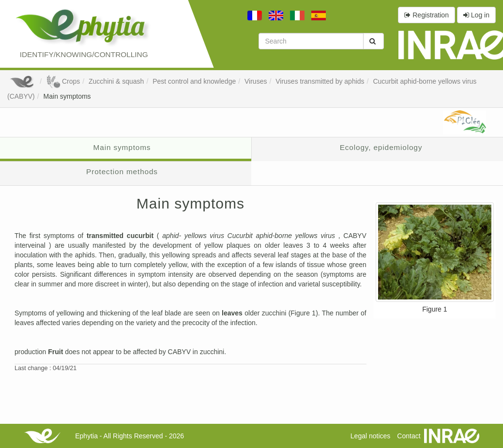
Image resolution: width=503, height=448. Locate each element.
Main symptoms (67, 96)
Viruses (256, 81)
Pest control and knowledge (194, 81)
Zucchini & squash (116, 81)
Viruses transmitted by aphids (320, 81)
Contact (409, 436)
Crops (63, 81)
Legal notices (371, 436)
